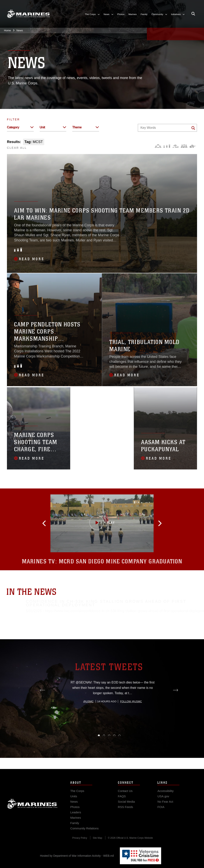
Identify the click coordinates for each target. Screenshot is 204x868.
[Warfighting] (193, 146)
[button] (58, 523)
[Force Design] (158, 146)
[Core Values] (175, 146)
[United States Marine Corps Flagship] (28, 14)
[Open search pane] (193, 14)
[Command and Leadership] (184, 146)
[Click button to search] (193, 128)
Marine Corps (32, 811)
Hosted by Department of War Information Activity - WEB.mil (77, 856)
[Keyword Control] (167, 128)
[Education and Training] (167, 146)
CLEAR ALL (17, 148)
